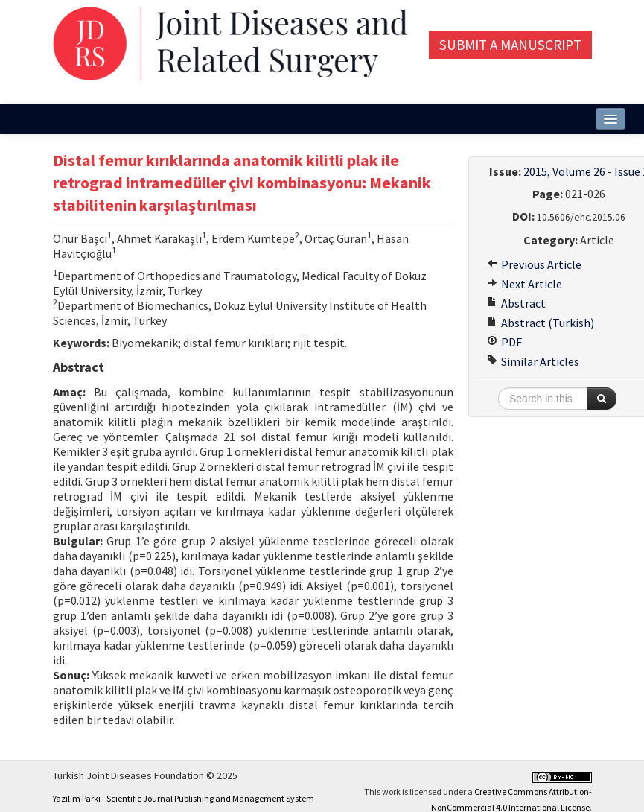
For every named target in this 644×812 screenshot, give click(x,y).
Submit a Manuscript (510, 45)
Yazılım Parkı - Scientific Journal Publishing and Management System (184, 798)
